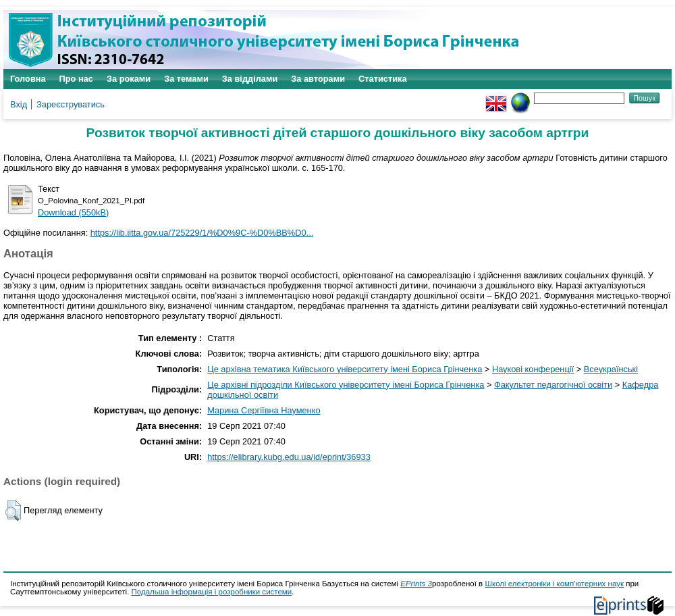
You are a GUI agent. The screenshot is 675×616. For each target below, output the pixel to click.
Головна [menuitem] (28, 79)
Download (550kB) (73, 212)
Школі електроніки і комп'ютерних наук (554, 584)
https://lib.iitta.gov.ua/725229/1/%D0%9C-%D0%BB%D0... (202, 233)
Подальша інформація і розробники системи (212, 592)
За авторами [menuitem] (318, 79)
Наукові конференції (533, 369)
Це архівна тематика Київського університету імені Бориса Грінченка (345, 369)
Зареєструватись (71, 104)
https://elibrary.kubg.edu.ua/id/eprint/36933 (289, 457)
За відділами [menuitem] (250, 79)
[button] (13, 511)
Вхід (19, 104)
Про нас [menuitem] (76, 79)
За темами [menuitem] (186, 79)
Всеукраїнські (611, 369)
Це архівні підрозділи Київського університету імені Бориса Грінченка (346, 385)
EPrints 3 (416, 584)
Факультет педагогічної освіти (553, 385)
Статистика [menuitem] (383, 79)
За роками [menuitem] (129, 79)
